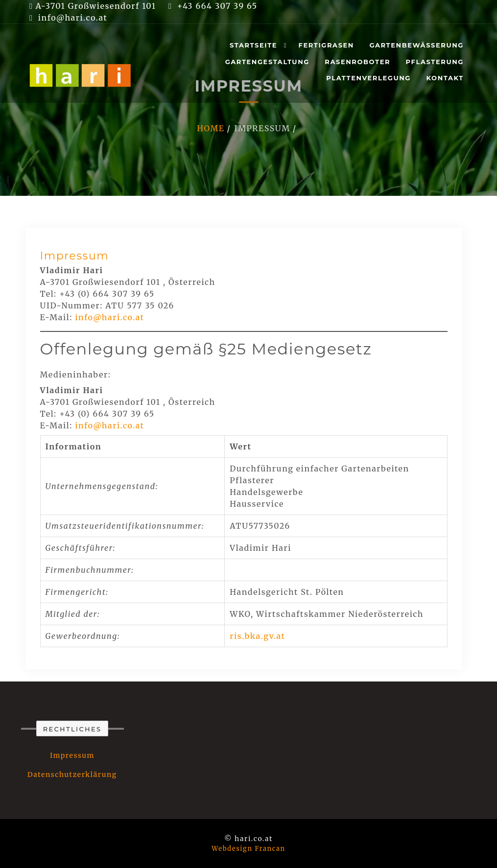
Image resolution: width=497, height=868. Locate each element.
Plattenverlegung (368, 78)
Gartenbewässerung (416, 45)
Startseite (253, 45)
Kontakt (445, 78)
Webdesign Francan (248, 849)
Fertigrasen (326, 45)
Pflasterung (435, 62)
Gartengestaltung (267, 62)
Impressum (75, 256)
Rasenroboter (357, 62)
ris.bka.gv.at (257, 636)
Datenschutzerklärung (72, 774)
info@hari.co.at (109, 317)
